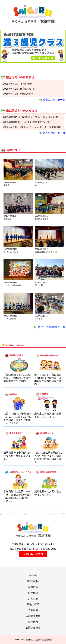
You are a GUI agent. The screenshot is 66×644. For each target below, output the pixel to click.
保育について (27, 89)
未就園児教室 (33, 616)
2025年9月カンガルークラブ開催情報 (41, 127)
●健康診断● (26, 94)
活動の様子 (33, 604)
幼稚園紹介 (33, 581)
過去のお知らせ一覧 (52, 100)
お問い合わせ (33, 628)
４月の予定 (26, 84)
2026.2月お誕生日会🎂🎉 (46, 252)
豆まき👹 (39, 285)
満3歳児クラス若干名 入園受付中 (40, 117)
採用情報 (33, 622)
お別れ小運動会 (42, 219)
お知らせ (33, 599)
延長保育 (33, 593)
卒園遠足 (7, 219)
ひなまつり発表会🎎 (12, 285)
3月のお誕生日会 (11, 252)
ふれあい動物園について (36, 122)
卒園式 (6, 185)
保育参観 (39, 319)
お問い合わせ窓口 (33, 554)
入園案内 (33, 610)
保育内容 (33, 587)
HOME (33, 575)
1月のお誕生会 (10, 319)
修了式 (38, 185)
